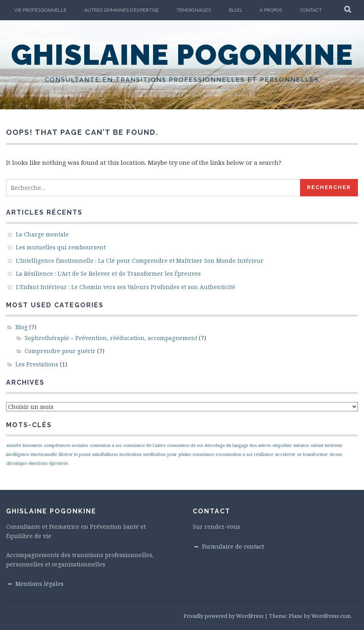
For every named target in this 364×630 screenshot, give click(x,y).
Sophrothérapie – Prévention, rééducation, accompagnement (111, 338)
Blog (235, 10)
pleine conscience (196, 454)
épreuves (59, 463)
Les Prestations (37, 364)
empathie (282, 445)
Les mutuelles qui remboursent (61, 247)
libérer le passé (75, 454)
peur (172, 454)
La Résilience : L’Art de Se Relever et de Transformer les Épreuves (108, 273)
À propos (271, 10)
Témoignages (194, 10)
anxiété (14, 445)
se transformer (313, 454)
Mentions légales (39, 584)
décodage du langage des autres (238, 445)
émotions (38, 463)
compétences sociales (66, 445)
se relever (285, 454)
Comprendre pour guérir (60, 351)
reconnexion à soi (234, 454)
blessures (32, 445)
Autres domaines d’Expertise (121, 10)
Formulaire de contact (233, 546)
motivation (131, 454)
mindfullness (105, 454)
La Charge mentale (42, 234)
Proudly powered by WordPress (224, 616)
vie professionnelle (40, 10)
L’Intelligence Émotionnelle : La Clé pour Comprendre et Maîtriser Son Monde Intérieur (140, 261)
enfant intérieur (327, 445)
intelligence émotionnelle (32, 454)
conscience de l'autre (144, 445)
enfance (301, 445)
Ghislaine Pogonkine (182, 55)
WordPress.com (331, 616)
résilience (264, 454)
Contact (311, 10)
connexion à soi (105, 445)
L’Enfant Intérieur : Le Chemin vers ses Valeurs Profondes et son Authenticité (126, 287)
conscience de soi (185, 445)
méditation (154, 454)
